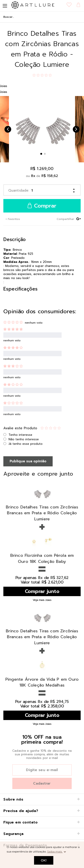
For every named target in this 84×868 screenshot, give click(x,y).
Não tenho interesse (24, 439)
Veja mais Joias (42, 600)
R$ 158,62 (50, 176)
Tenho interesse (20, 435)
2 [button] (45, 154)
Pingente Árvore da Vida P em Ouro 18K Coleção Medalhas (42, 682)
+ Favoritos (12, 219)
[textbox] (42, 17)
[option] (42, 129)
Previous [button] (8, 129)
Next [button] (76, 129)
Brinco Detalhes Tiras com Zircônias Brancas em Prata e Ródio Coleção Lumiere (42, 513)
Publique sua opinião (28, 461)
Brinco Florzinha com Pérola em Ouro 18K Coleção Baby (42, 558)
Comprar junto (42, 591)
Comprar (42, 206)
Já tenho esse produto (26, 444)
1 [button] (41, 154)
